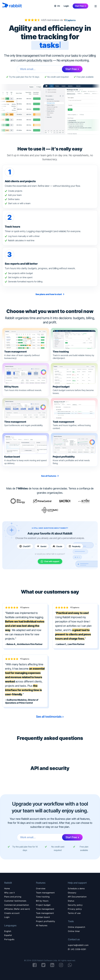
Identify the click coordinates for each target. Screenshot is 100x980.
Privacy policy (75, 909)
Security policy (75, 905)
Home (7, 889)
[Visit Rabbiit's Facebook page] (35, 965)
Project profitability (46, 921)
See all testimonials (49, 717)
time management (28, 56)
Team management (45, 893)
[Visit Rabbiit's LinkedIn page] (52, 965)
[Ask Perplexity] (75, 546)
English (8, 931)
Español (8, 935)
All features (42, 926)
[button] (57, 6)
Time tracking (43, 897)
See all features (49, 476)
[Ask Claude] (57, 546)
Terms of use (74, 913)
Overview (41, 889)
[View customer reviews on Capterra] (69, 20)
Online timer (74, 931)
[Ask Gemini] (42, 546)
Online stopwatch (77, 927)
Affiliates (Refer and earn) (17, 909)
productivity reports (40, 60)
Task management (45, 913)
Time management (45, 909)
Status (71, 901)
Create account (12, 913)
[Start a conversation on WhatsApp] (70, 965)
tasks (75, 56)
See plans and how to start (49, 294)
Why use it (10, 893)
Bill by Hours (42, 901)
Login (66, 6)
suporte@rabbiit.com (78, 945)
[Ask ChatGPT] (25, 546)
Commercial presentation (17, 905)
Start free (79, 6)
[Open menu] (95, 6)
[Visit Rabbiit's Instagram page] (61, 965)
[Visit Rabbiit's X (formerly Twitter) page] (43, 965)
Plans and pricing (13, 897)
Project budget (43, 905)
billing (92, 56)
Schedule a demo (76, 889)
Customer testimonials (15, 901)
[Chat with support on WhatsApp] (50, 561)
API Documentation (77, 897)
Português (9, 939)
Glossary (72, 893)
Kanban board (43, 917)
